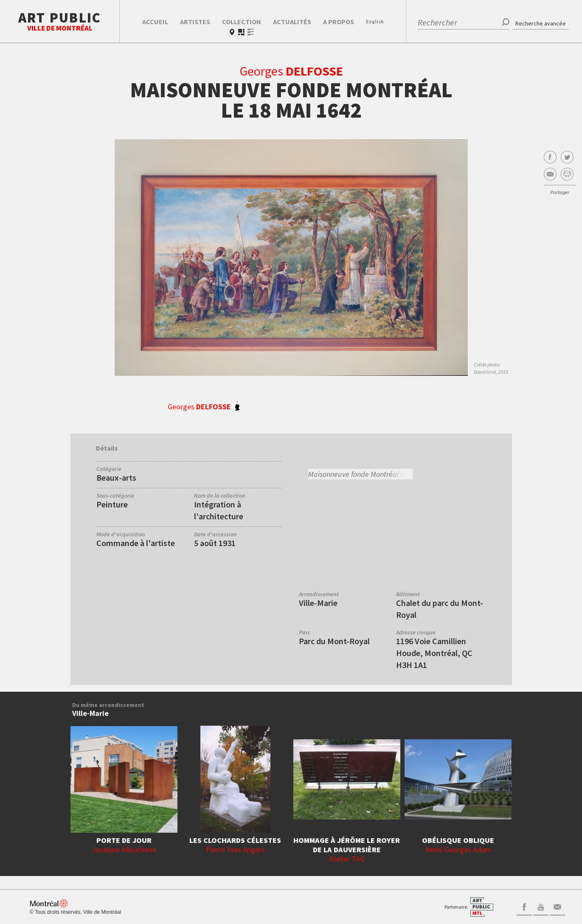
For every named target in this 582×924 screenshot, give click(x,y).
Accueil (155, 22)
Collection (242, 22)
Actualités (292, 22)
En (375, 21)
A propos (339, 22)
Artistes (195, 22)
